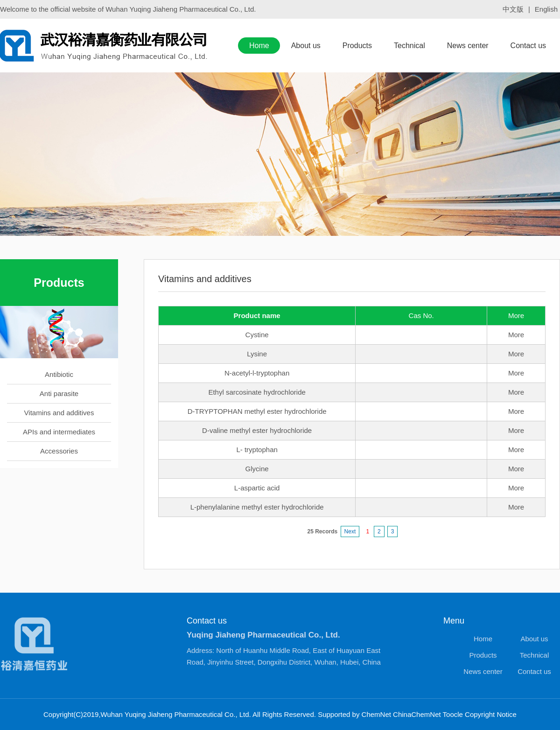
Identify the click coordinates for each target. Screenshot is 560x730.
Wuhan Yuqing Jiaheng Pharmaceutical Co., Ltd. (181, 9)
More (516, 335)
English (546, 9)
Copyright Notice (491, 714)
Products (357, 46)
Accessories (59, 451)
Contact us (528, 46)
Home (259, 46)
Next (350, 532)
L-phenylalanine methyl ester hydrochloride (257, 507)
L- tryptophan (257, 450)
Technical (409, 46)
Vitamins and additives (59, 413)
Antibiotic (59, 374)
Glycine (257, 469)
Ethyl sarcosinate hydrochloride (257, 392)
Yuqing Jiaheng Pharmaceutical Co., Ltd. (263, 635)
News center (468, 46)
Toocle (453, 714)
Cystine (257, 335)
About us (306, 46)
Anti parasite (59, 393)
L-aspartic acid (257, 488)
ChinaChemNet (417, 714)
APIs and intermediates (59, 432)
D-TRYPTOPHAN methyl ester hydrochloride (257, 411)
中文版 (513, 9)
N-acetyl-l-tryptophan (257, 373)
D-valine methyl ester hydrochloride (257, 430)
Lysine (257, 354)
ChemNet (376, 714)
